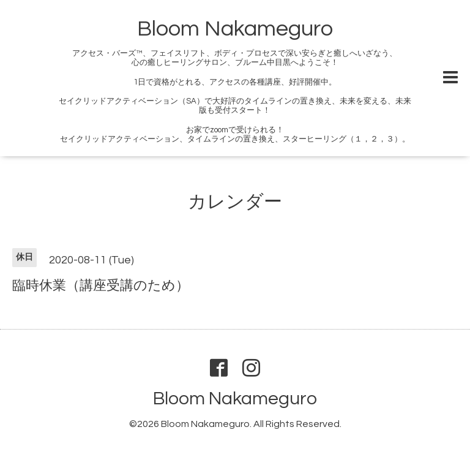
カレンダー (235, 202)
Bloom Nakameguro (235, 29)
